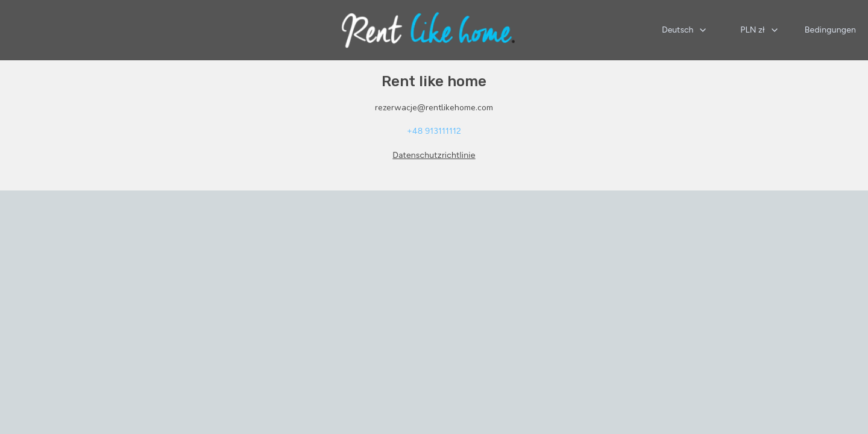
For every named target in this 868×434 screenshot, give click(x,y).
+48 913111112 (434, 131)
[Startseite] (428, 30)
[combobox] (685, 30)
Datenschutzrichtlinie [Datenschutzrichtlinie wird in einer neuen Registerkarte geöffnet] (434, 155)
